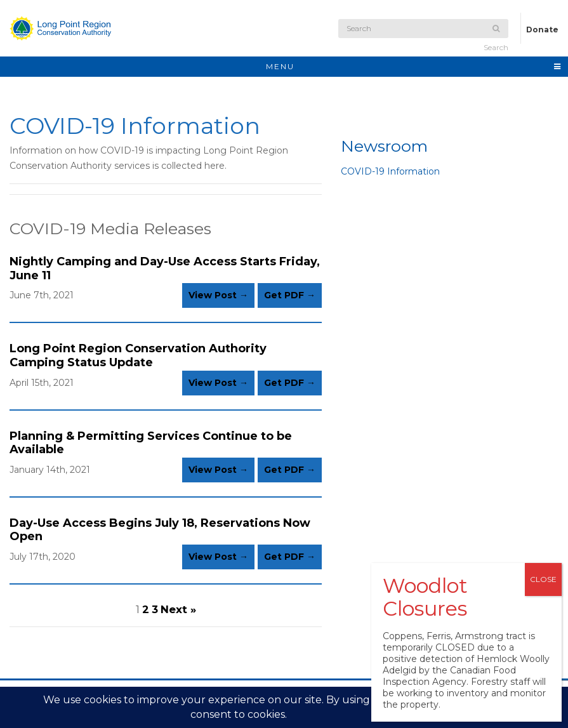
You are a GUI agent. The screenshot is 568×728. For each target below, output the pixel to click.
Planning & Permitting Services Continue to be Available (151, 443)
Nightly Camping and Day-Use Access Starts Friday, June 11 (165, 268)
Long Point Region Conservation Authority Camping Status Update (138, 355)
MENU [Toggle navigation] (414, 66)
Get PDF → (290, 295)
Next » (178, 609)
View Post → (218, 295)
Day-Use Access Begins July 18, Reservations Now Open (160, 530)
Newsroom (384, 146)
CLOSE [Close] (543, 579)
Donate (542, 30)
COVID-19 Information (390, 171)
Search (496, 38)
